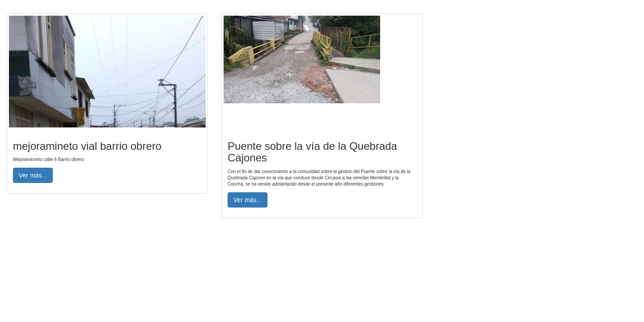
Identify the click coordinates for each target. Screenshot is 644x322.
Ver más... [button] (33, 175)
